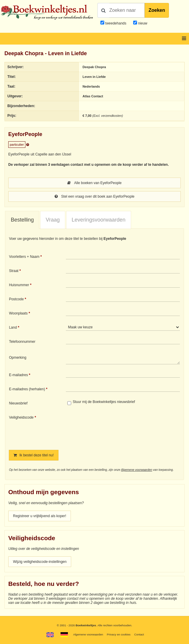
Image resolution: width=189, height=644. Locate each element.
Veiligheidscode (21, 417)
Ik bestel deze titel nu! (34, 455)
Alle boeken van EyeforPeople (94, 183)
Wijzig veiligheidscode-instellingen (40, 562)
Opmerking (18, 358)
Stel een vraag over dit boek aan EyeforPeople (95, 196)
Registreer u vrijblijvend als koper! (40, 516)
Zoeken (157, 10)
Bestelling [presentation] (22, 220)
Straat (14, 271)
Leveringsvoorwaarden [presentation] (99, 220)
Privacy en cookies (119, 634)
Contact (139, 634)
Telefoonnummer (22, 342)
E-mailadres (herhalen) (27, 389)
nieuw (142, 23)
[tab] (22, 220)
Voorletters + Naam (24, 257)
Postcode (16, 299)
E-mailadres (18, 375)
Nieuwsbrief (18, 403)
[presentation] (115, 428)
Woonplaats (18, 313)
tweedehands (116, 23)
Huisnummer (19, 285)
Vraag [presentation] (53, 220)
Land (13, 327)
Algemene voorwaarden (137, 470)
